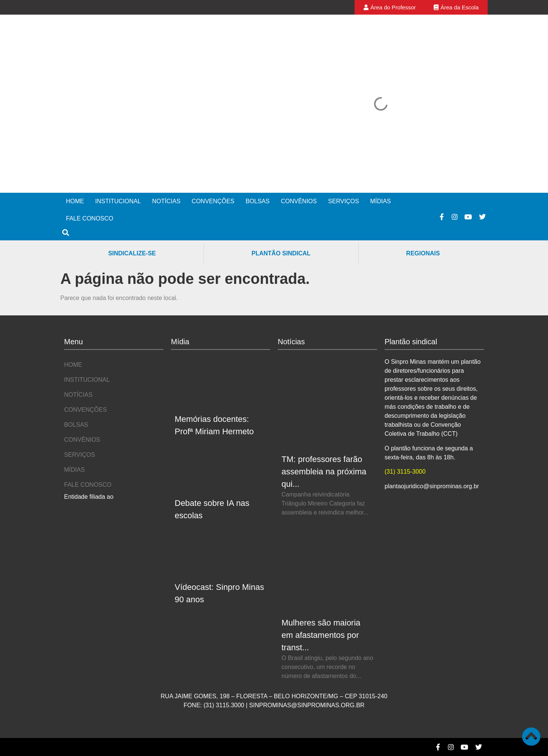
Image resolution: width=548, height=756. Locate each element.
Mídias (381, 201)
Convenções (213, 201)
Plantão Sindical (281, 253)
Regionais (423, 253)
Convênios (299, 201)
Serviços (343, 201)
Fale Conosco (90, 218)
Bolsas (258, 201)
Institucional (118, 201)
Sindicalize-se (132, 253)
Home (75, 201)
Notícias (166, 201)
